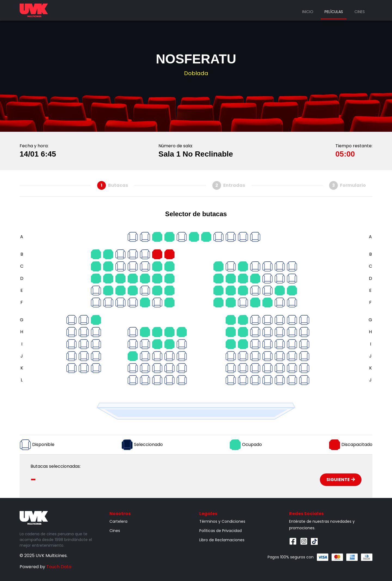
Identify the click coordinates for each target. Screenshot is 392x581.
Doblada (196, 73)
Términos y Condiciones (222, 521)
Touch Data (59, 567)
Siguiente (341, 480)
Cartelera (118, 521)
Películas (334, 12)
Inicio (308, 12)
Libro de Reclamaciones (222, 540)
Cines (360, 12)
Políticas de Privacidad (220, 531)
